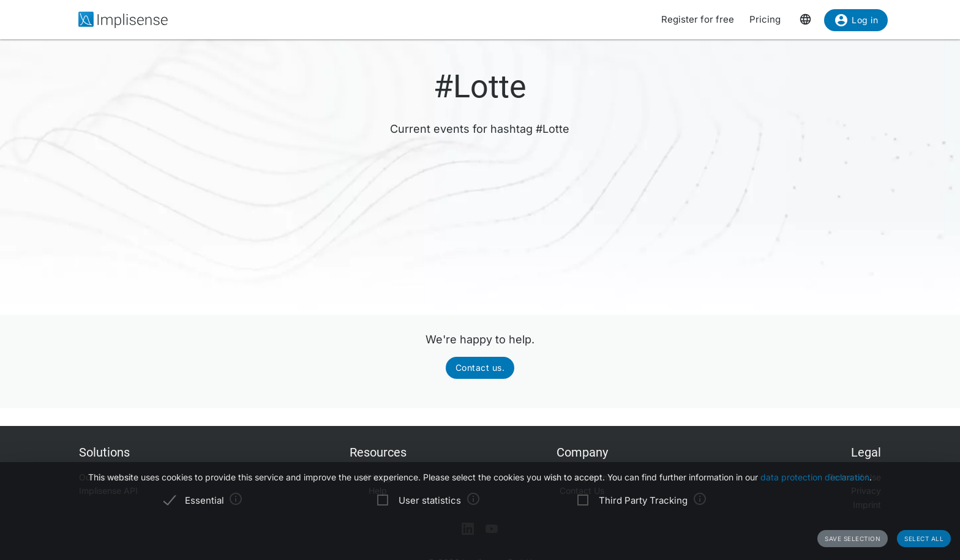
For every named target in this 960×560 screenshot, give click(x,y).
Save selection (853, 539)
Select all (924, 539)
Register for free (698, 19)
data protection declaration (815, 477)
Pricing (765, 19)
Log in (856, 22)
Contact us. (480, 368)
